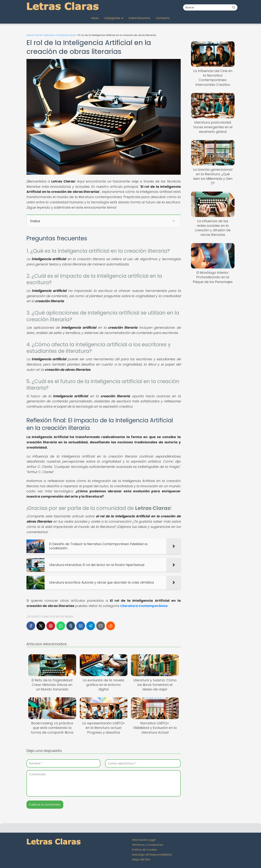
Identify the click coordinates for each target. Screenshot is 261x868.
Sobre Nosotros (139, 18)
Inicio (95, 18)
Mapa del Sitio (141, 859)
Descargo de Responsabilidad (152, 855)
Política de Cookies (144, 850)
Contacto (163, 18)
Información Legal (144, 840)
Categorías (112, 18)
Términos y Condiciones (148, 845)
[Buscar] (234, 7)
